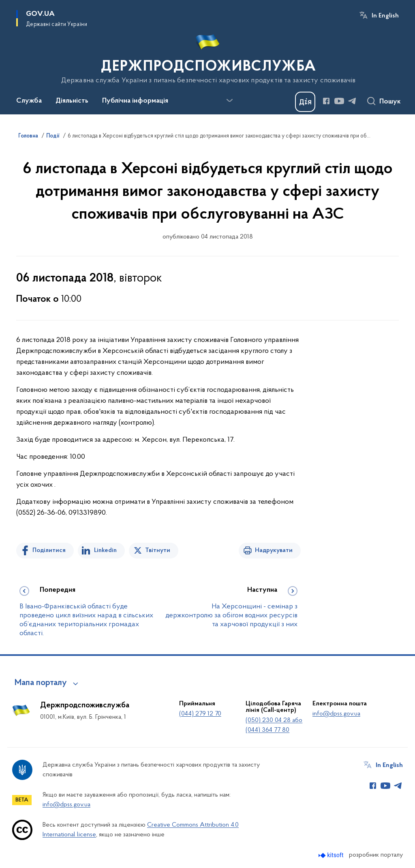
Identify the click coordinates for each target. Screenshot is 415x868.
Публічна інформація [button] (135, 101)
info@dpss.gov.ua (336, 714)
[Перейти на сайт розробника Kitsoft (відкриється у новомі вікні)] (332, 855)
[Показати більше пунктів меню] (229, 101)
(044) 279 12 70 (200, 714)
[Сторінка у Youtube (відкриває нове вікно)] (339, 101)
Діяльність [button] (72, 101)
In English (385, 16)
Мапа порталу (41, 683)
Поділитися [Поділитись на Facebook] (49, 550)
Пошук (390, 102)
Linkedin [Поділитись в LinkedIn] (105, 550)
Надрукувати (274, 550)
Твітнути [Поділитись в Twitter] (158, 550)
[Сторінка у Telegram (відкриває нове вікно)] (352, 101)
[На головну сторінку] (208, 56)
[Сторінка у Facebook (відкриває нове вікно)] (326, 101)
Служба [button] (29, 101)
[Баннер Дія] (305, 102)
